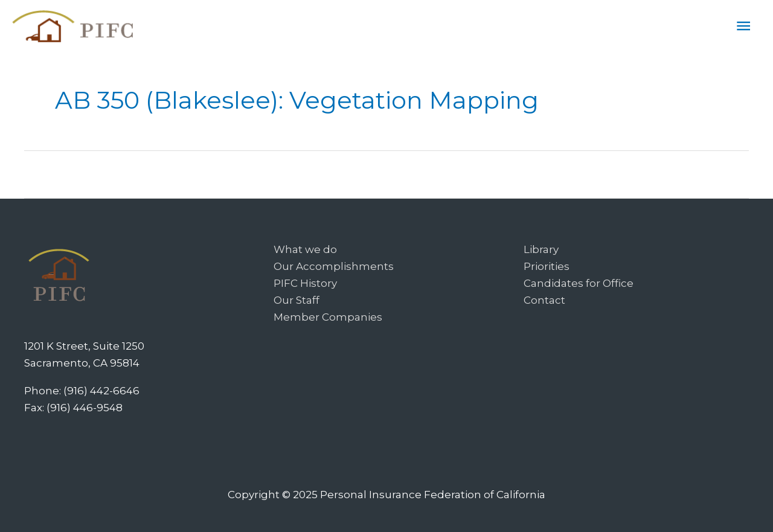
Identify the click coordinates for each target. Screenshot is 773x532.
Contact (544, 300)
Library (541, 249)
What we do (305, 249)
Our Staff (297, 300)
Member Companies (328, 317)
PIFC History (305, 283)
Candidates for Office (579, 283)
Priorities (547, 266)
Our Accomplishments (334, 266)
